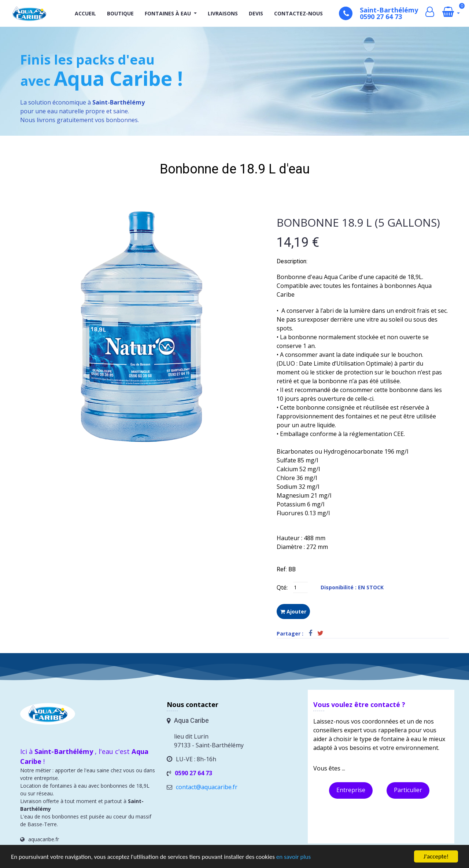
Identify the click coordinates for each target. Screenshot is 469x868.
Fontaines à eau (168, 13)
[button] (195, 13)
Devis (256, 13)
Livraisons (223, 13)
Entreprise (351, 790)
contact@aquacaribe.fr (207, 787)
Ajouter (293, 611)
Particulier (408, 790)
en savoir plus (293, 857)
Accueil (85, 13)
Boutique (120, 13)
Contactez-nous (298, 13)
